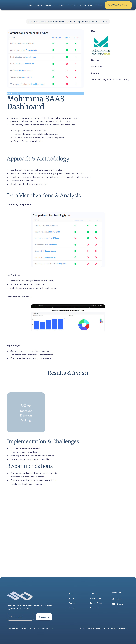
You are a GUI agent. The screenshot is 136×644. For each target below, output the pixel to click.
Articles (93, 593)
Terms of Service (28, 628)
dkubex (110, 628)
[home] (15, 5)
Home (30, 5)
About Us (39, 5)
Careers (99, 5)
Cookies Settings (45, 628)
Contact (72, 603)
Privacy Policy (13, 628)
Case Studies (35, 21)
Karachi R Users (86, 5)
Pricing (74, 5)
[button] (50, 5)
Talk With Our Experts (118, 5)
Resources (95, 608)
